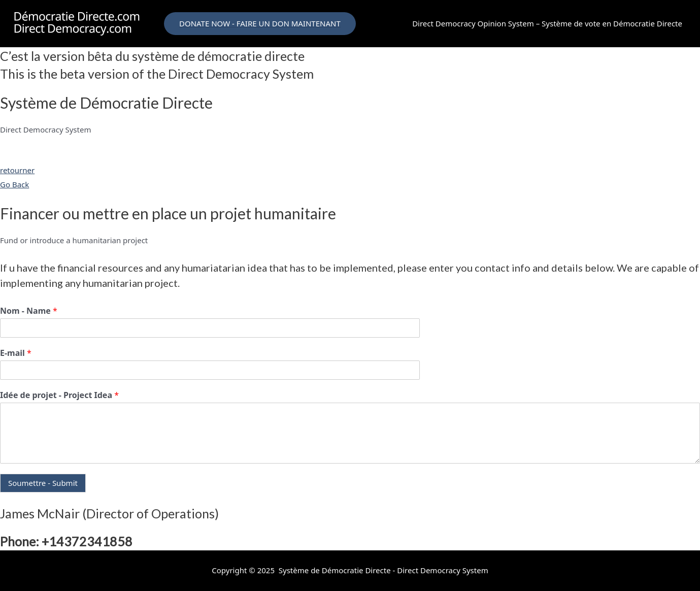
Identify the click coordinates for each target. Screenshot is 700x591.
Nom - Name (29, 311)
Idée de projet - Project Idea (59, 395)
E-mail (16, 353)
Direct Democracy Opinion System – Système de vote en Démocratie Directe (547, 23)
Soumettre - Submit (43, 483)
